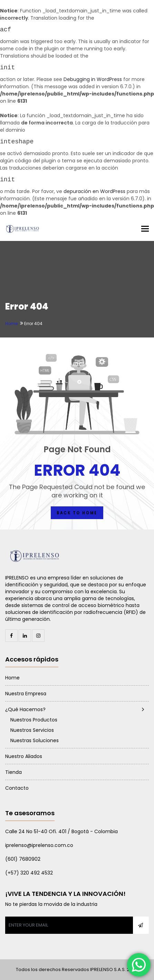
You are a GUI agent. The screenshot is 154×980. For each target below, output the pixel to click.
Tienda (13, 772)
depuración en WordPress (94, 191)
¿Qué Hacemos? (25, 709)
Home (11, 324)
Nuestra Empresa (26, 694)
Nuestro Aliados (24, 756)
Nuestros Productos (34, 720)
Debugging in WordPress (93, 79)
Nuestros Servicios (32, 730)
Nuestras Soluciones (35, 740)
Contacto (17, 788)
